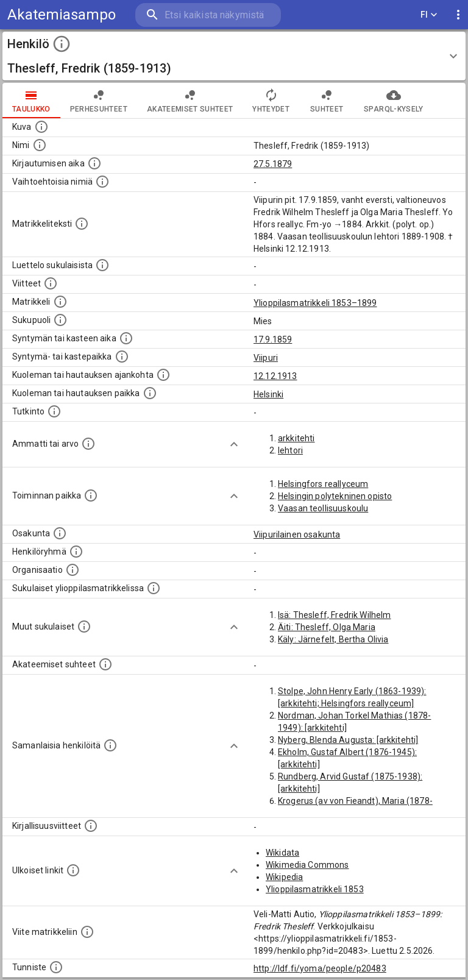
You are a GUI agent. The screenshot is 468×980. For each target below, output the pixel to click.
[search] (208, 15)
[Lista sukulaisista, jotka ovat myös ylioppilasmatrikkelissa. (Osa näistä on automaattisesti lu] (154, 588)
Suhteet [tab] (327, 101)
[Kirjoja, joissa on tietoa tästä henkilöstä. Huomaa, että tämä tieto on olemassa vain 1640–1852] (91, 826)
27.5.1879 (273, 164)
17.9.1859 (273, 339)
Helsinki (268, 394)
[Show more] (234, 444)
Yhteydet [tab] (271, 101)
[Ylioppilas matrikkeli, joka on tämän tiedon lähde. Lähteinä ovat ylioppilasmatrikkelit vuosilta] (60, 302)
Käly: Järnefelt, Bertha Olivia (333, 639)
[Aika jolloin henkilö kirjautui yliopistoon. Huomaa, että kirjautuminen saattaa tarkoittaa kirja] (94, 163)
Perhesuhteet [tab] (99, 101)
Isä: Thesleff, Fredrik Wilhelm (335, 615)
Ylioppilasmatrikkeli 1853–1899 (315, 303)
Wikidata (282, 853)
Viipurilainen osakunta (297, 534)
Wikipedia (284, 877)
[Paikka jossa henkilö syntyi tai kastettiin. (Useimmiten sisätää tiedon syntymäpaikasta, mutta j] (122, 357)
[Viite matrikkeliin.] (87, 932)
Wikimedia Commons (307, 865)
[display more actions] (458, 15)
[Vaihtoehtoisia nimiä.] (102, 182)
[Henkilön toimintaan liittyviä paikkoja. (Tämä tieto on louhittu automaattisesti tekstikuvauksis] (91, 495)
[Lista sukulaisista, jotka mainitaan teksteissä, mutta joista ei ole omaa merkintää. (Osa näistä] (84, 627)
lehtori (290, 450)
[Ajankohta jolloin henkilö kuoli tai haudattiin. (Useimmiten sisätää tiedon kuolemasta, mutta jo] (163, 375)
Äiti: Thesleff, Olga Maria (327, 627)
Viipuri (266, 358)
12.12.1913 (275, 376)
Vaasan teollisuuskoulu (323, 508)
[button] (234, 56)
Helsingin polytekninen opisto (335, 496)
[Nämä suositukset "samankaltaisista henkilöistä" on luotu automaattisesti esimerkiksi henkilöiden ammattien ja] (110, 745)
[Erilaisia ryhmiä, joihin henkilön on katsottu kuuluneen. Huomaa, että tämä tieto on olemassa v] (76, 552)
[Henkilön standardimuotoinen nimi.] (40, 145)
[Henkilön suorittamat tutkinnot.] (54, 411)
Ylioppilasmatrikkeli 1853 (315, 889)
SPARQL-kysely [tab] (393, 101)
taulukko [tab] (31, 101)
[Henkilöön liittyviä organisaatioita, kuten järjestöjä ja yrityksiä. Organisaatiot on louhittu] (73, 570)
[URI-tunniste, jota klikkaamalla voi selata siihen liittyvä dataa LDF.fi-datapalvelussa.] (56, 967)
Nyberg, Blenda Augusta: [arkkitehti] (348, 740)
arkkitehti (296, 438)
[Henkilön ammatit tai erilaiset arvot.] (88, 444)
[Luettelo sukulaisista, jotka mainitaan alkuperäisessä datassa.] (102, 265)
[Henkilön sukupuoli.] (60, 320)
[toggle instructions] (62, 44)
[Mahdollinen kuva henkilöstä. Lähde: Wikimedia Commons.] (41, 127)
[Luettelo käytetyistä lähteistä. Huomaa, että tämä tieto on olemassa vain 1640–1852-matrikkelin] (51, 283)
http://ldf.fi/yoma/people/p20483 (320, 968)
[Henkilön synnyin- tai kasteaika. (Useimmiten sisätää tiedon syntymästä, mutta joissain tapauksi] (126, 338)
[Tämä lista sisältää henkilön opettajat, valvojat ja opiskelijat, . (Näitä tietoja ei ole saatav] (105, 664)
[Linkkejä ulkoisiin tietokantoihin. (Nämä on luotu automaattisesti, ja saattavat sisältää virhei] (73, 870)
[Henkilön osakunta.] (60, 533)
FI (429, 15)
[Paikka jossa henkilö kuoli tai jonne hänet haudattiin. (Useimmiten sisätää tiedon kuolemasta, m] (150, 393)
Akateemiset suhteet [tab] (190, 101)
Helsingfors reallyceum (323, 484)
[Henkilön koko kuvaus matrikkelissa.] (82, 224)
